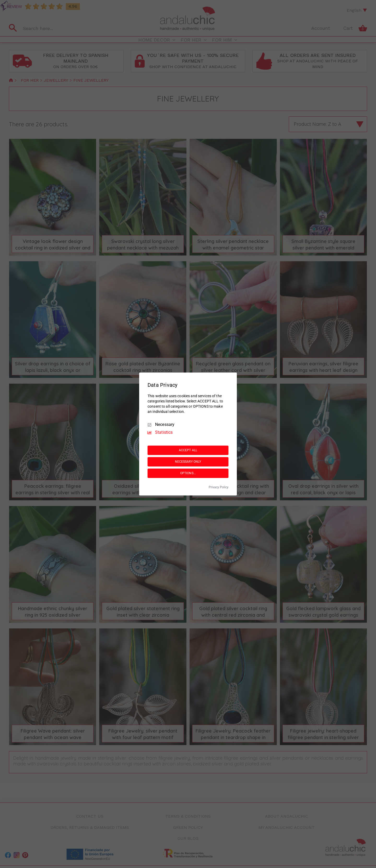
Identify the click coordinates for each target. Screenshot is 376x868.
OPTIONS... (188, 473)
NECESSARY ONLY (188, 462)
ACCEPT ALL (188, 450)
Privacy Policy (219, 487)
